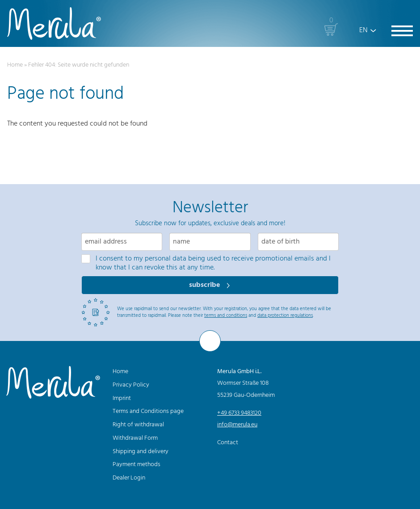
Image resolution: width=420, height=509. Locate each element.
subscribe (206, 285)
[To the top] (210, 341)
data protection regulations (285, 315)
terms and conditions (226, 315)
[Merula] (54, 23)
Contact (228, 443)
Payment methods (136, 465)
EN (363, 30)
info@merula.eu (237, 425)
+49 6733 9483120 (239, 413)
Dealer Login (129, 478)
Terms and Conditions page (148, 411)
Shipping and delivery (141, 452)
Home (15, 65)
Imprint (122, 398)
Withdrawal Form (135, 438)
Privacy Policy (131, 385)
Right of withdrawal (138, 425)
